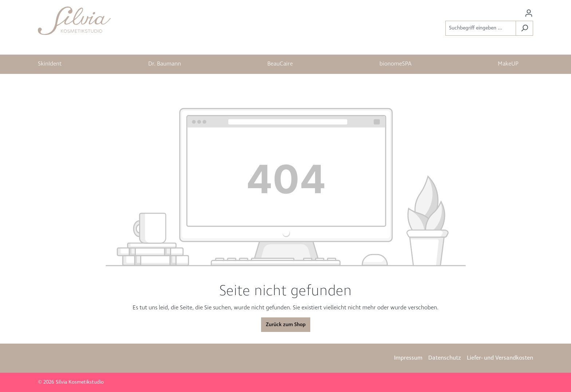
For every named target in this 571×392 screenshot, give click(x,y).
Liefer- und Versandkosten (500, 358)
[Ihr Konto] (529, 13)
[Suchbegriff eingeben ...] (481, 28)
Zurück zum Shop (286, 325)
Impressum (408, 358)
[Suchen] (524, 28)
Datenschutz (445, 358)
